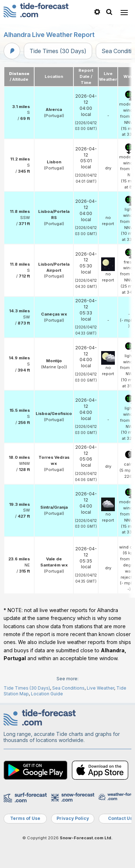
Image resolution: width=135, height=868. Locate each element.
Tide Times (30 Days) (58, 51)
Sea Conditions (68, 688)
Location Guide (47, 694)
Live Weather (100, 688)
